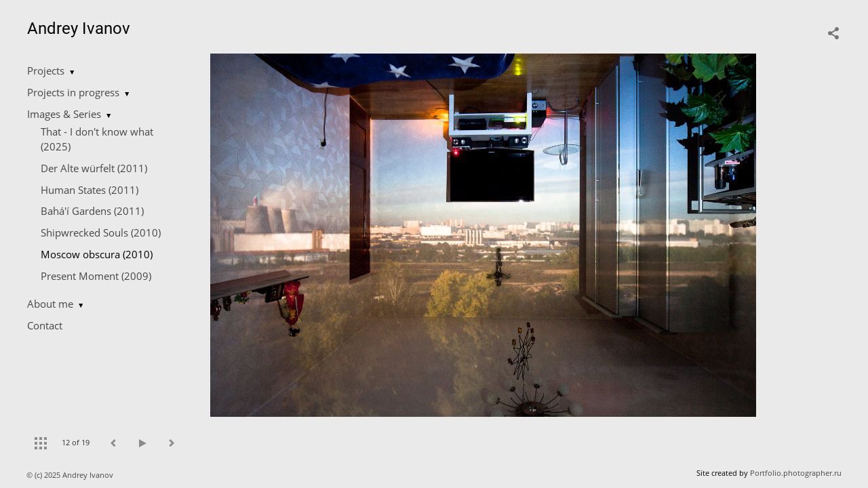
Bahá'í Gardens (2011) (92, 211)
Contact (45, 325)
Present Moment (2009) (96, 276)
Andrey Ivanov (79, 28)
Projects (46, 70)
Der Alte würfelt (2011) (94, 168)
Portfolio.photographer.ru (796, 473)
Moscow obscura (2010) (97, 254)
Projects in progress (73, 92)
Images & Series (64, 114)
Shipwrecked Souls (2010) (101, 232)
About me (50, 304)
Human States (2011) (90, 190)
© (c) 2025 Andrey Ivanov (71, 475)
